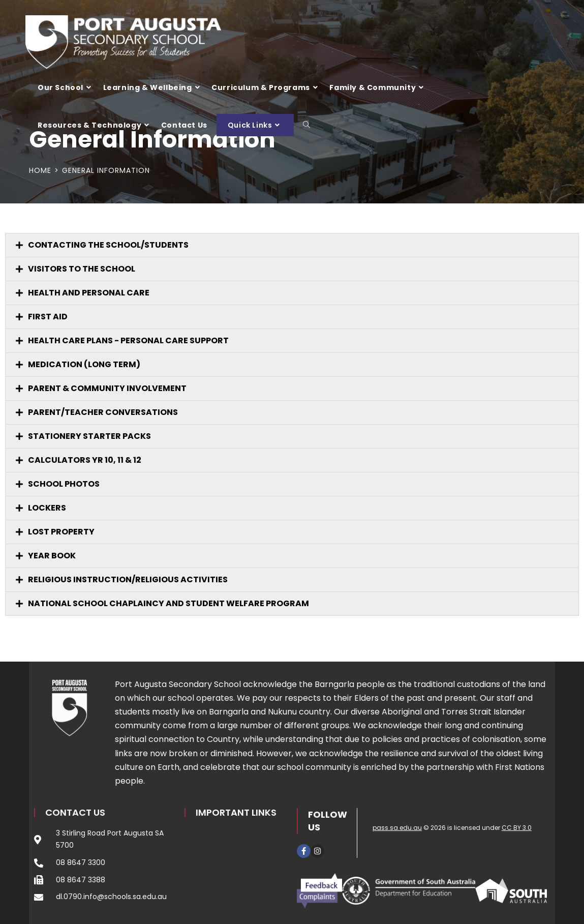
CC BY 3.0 (517, 828)
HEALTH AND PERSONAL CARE (89, 293)
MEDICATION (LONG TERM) (84, 364)
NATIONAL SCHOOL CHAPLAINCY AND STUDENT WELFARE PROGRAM (168, 603)
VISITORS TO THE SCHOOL (82, 269)
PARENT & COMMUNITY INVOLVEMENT (107, 388)
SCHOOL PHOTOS (64, 484)
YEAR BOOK (52, 556)
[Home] (40, 170)
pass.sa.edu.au (397, 828)
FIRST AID (48, 317)
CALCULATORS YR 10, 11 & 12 (85, 460)
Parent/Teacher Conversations (103, 412)
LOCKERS (47, 508)
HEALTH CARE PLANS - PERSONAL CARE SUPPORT (128, 340)
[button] (292, 245)
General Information (106, 170)
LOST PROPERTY (61, 532)
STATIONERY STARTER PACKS (89, 436)
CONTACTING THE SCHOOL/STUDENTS (108, 245)
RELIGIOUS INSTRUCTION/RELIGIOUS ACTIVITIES (128, 579)
